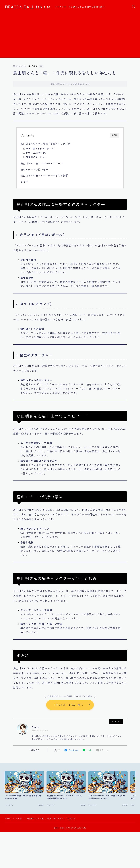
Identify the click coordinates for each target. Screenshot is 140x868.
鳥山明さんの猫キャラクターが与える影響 (44, 175)
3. (35, 157)
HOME (8, 818)
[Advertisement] (70, 36)
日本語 (33, 66)
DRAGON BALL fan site (28, 7)
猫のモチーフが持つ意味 (34, 169)
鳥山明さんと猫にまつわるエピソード (42, 163)
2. (35, 153)
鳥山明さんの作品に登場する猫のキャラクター (47, 144)
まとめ (24, 182)
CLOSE (115, 135)
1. (40, 149)
